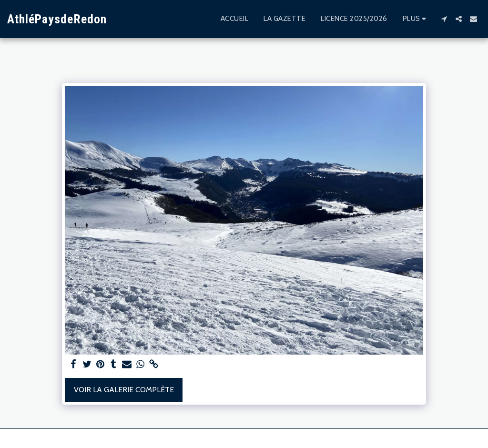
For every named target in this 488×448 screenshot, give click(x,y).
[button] (444, 19)
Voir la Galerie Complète (124, 390)
